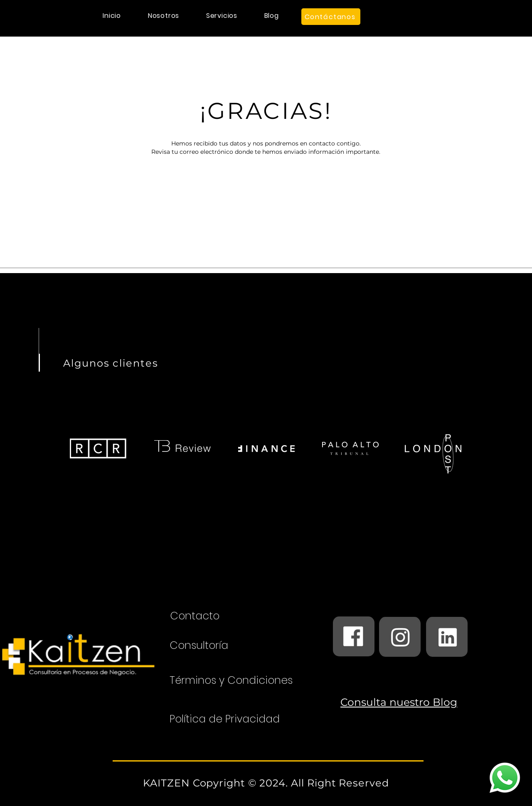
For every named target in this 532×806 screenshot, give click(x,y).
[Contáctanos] (331, 17)
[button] (222, 16)
